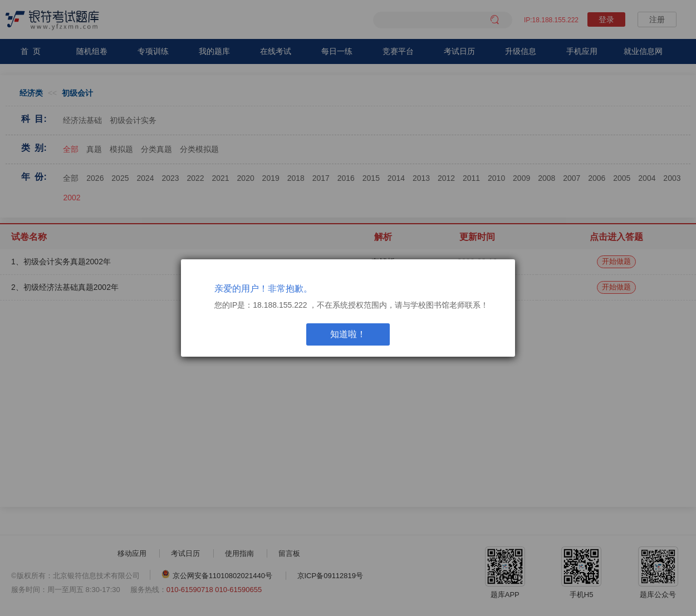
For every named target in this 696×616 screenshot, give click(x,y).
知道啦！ (348, 334)
